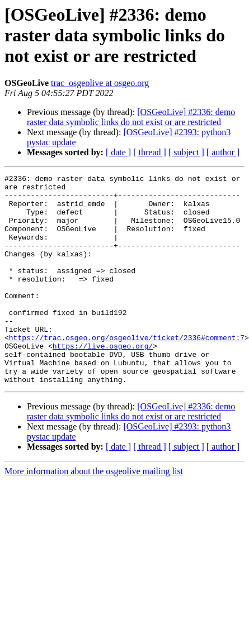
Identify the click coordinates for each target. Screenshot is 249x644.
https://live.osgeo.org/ (103, 381)
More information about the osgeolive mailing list (94, 513)
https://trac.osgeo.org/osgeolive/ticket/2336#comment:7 (127, 371)
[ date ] (118, 152)
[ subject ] (186, 152)
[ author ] (223, 152)
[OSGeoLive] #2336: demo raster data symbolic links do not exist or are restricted (131, 117)
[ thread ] (150, 152)
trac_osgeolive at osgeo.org (100, 83)
